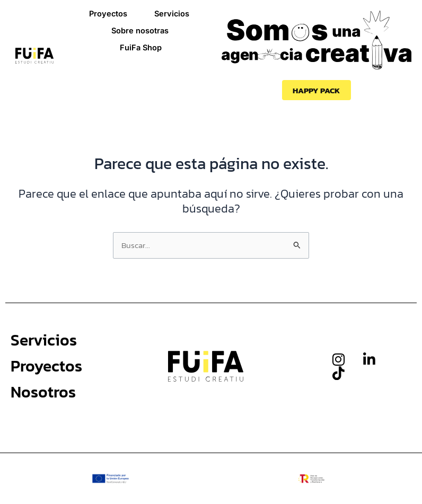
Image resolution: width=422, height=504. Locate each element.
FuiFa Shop (141, 48)
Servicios (172, 14)
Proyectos (108, 14)
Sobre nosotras (140, 31)
